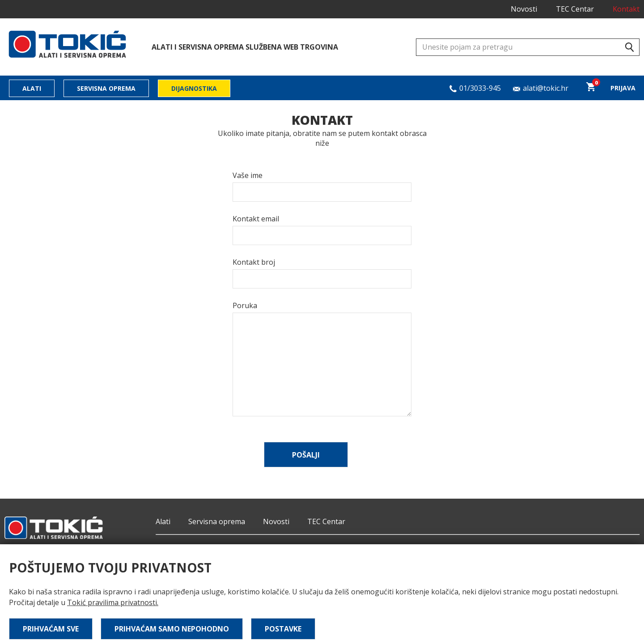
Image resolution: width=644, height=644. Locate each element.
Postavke (283, 629)
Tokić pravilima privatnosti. (113, 602)
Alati (32, 88)
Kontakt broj (254, 262)
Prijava (623, 88)
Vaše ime (248, 175)
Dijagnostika (194, 88)
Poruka (245, 305)
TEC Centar (575, 9)
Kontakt (626, 9)
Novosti (524, 9)
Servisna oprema (106, 88)
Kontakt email (256, 219)
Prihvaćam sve (51, 629)
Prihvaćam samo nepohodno (172, 629)
